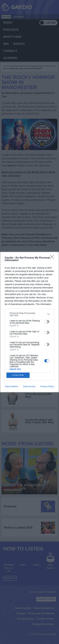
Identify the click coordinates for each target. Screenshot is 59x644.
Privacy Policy (47, 386)
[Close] (53, 258)
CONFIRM (18, 375)
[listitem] (29, 314)
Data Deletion (12, 386)
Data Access (29, 386)
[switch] (47, 322)
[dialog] (29, 322)
